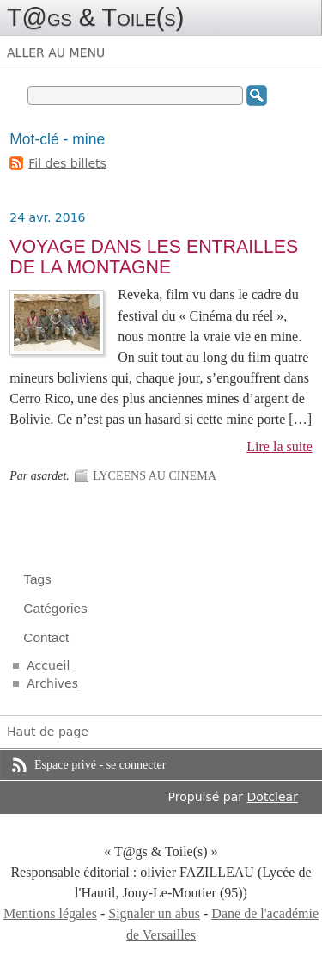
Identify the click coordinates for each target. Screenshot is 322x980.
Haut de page (48, 732)
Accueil (48, 665)
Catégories (55, 608)
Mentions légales (50, 913)
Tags (37, 579)
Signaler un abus (154, 913)
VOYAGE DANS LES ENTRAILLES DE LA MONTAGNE (154, 257)
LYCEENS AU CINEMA (154, 476)
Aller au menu (56, 52)
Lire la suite (279, 447)
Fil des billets (67, 163)
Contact (46, 637)
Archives (52, 683)
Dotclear (273, 797)
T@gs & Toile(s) (95, 17)
